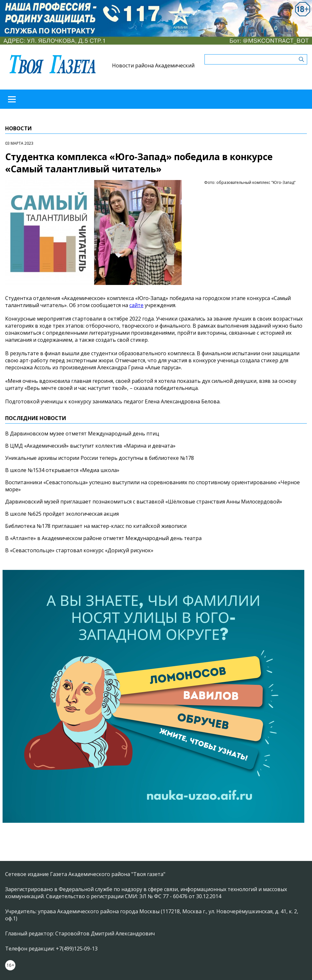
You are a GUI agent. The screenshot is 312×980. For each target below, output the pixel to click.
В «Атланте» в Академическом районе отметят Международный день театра (103, 538)
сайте (136, 305)
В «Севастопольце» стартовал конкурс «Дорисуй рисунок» (79, 550)
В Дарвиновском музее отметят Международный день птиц (82, 434)
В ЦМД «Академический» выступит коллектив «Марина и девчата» (90, 446)
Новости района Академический (153, 65)
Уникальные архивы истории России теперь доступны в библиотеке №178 (100, 458)
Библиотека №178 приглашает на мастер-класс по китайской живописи (96, 526)
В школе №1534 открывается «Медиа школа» (62, 470)
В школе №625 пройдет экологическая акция (62, 514)
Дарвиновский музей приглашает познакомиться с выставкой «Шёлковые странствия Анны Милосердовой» (144, 502)
